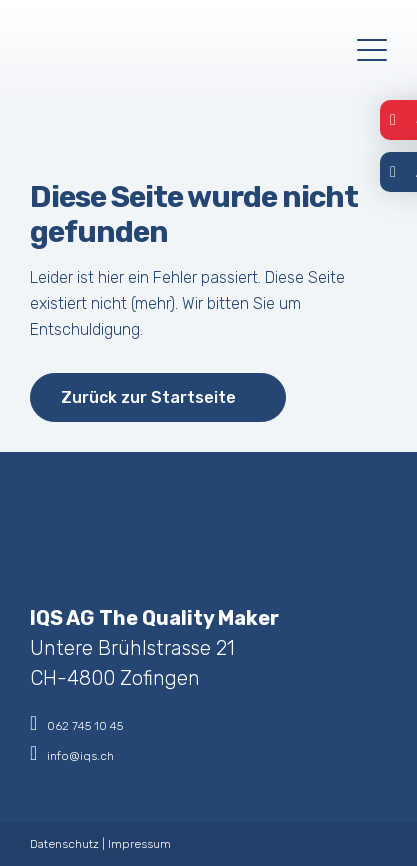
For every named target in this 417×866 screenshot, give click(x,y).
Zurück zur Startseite (148, 397)
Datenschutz (64, 844)
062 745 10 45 (76, 723)
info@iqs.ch (72, 753)
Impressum (139, 844)
